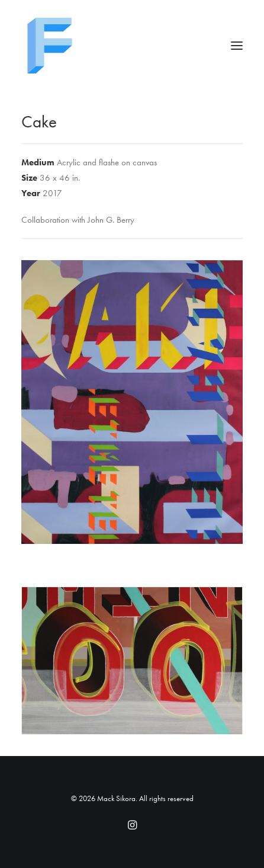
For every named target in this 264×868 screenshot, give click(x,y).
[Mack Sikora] (132, 46)
